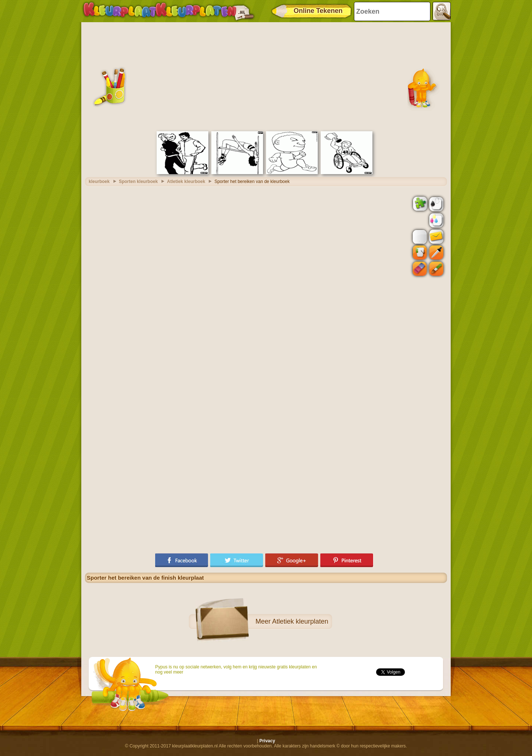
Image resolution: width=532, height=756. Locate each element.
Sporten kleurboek (138, 182)
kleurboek (99, 182)
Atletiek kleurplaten (300, 621)
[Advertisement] (266, 76)
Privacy (267, 741)
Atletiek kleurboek (186, 182)
